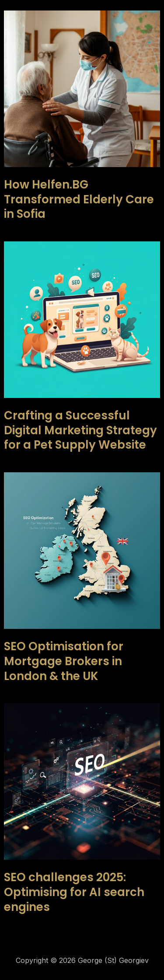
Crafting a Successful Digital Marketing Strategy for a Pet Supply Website (80, 430)
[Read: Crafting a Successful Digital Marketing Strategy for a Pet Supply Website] (82, 319)
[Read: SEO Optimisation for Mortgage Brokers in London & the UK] (82, 550)
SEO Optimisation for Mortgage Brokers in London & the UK (64, 661)
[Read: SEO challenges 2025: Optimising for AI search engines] (82, 781)
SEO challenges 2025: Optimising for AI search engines (74, 892)
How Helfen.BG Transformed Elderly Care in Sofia (79, 199)
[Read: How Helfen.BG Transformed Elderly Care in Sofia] (82, 88)
